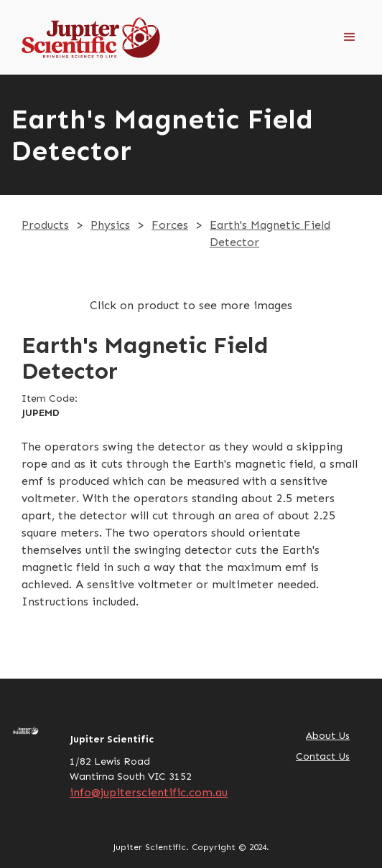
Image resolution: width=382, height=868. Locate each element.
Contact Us (323, 756)
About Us (328, 736)
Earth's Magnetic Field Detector (270, 233)
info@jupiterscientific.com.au (149, 792)
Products (45, 225)
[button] (350, 37)
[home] (86, 37)
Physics (110, 225)
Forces (170, 225)
